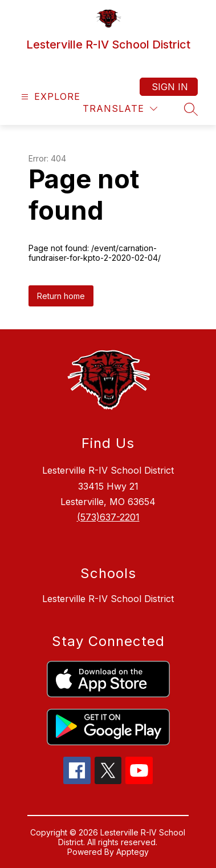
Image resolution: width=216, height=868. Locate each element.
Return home (61, 296)
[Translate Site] (120, 109)
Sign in (170, 87)
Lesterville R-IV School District (108, 599)
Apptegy (133, 852)
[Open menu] (49, 97)
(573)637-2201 (108, 517)
